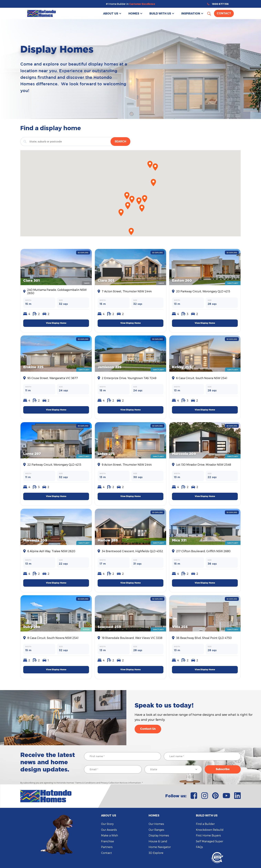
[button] (112, 13)
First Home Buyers (208, 835)
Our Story (107, 824)
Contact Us (148, 729)
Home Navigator (160, 847)
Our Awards (109, 830)
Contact (224, 13)
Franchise (108, 841)
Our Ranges (156, 830)
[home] (41, 13)
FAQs (199, 847)
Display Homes (159, 835)
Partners (107, 847)
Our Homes (156, 824)
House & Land (158, 841)
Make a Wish (109, 835)
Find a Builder (205, 824)
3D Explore (156, 853)
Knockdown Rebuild (210, 830)
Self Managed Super (210, 841)
